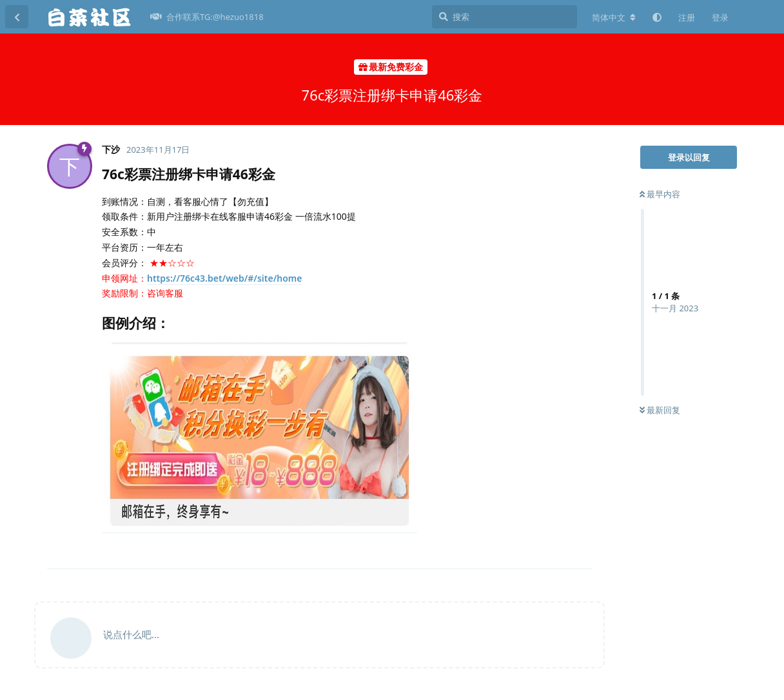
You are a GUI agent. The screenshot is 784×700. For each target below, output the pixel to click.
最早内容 (660, 194)
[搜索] (505, 17)
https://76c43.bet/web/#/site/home (224, 278)
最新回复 (660, 410)
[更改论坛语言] (614, 17)
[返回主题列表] (17, 17)
